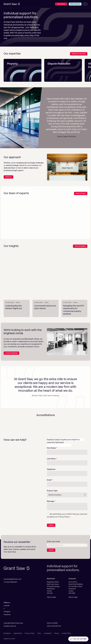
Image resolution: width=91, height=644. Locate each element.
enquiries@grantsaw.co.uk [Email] (13, 579)
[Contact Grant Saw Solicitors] (78, 639)
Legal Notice (18, 633)
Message (51, 501)
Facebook (7, 615)
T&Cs (39, 633)
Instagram (7, 612)
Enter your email (53, 542)
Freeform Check (53, 440)
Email (49, 480)
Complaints (48, 633)
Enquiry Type (52, 491)
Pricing (57, 633)
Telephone (51, 469)
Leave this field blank (55, 442)
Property (12, 64)
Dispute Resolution (59, 64)
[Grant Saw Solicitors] (12, 4)
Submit (51, 525)
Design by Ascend (9, 639)
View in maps (51, 597)
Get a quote (61, 4)
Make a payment (75, 4)
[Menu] (85, 4)
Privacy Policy (64, 517)
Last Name (51, 459)
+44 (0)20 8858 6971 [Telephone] (10, 582)
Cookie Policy (66, 633)
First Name (51, 448)
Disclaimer (7, 633)
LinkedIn (7, 606)
